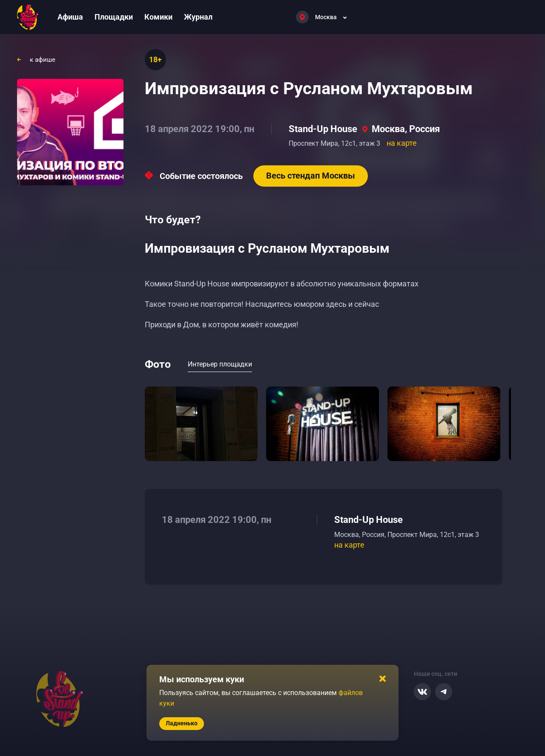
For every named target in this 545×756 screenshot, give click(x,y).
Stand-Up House (323, 129)
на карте (402, 143)
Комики (158, 17)
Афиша (70, 17)
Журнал (198, 17)
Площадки (114, 17)
